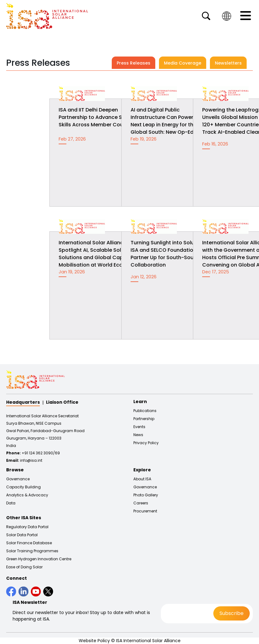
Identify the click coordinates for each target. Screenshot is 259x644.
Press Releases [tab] (134, 63)
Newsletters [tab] (228, 63)
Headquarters (23, 402)
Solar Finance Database (29, 543)
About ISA (142, 479)
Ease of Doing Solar (24, 567)
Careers (141, 503)
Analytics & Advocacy (27, 495)
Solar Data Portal (22, 535)
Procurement (145, 511)
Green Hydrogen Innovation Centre (39, 559)
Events (139, 427)
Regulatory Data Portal (27, 527)
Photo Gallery (146, 495)
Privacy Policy (146, 443)
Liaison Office (62, 402)
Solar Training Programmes (32, 551)
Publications (145, 411)
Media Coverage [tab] (183, 63)
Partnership (144, 419)
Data (11, 503)
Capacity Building (23, 487)
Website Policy (94, 641)
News (138, 435)
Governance (18, 479)
